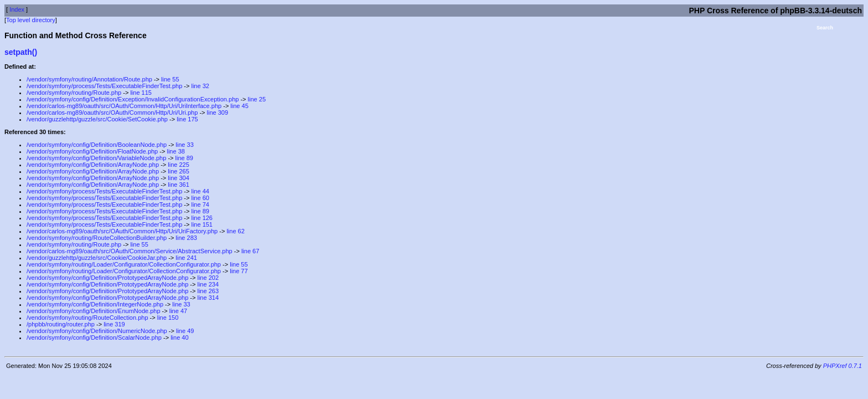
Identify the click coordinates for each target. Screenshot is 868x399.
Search (825, 28)
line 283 (186, 238)
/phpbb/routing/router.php (61, 324)
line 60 (200, 198)
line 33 (184, 145)
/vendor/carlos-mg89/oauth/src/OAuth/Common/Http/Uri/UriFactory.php (122, 231)
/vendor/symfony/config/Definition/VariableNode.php (96, 158)
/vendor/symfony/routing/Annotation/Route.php (89, 79)
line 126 (202, 218)
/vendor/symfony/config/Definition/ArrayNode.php (93, 165)
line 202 (208, 278)
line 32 (200, 86)
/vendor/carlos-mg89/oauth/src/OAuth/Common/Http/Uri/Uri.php (112, 112)
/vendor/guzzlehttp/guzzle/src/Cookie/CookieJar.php (97, 258)
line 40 (179, 337)
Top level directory (31, 20)
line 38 (175, 151)
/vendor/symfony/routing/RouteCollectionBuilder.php (97, 238)
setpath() (21, 52)
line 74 (200, 204)
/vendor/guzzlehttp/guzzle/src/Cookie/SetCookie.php (97, 119)
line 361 (179, 185)
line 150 (168, 318)
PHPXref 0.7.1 (843, 366)
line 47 (178, 311)
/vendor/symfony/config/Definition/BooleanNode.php (97, 145)
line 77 (239, 271)
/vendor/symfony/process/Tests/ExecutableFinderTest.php (104, 86)
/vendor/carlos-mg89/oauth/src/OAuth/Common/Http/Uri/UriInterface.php (124, 106)
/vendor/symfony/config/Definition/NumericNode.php (97, 331)
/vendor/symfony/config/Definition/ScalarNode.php (94, 337)
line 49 (185, 331)
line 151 (202, 224)
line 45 (239, 106)
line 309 (218, 112)
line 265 (179, 171)
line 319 (114, 324)
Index (17, 9)
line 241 (186, 258)
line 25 (257, 99)
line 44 (200, 191)
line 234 (208, 284)
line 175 (187, 119)
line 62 (235, 231)
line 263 (208, 291)
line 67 (250, 251)
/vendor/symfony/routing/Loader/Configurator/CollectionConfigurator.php (124, 264)
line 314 (208, 298)
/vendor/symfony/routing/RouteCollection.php (87, 318)
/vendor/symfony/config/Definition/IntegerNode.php (95, 304)
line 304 (179, 178)
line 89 (184, 158)
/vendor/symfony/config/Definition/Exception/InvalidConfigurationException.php (133, 99)
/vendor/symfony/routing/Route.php (74, 93)
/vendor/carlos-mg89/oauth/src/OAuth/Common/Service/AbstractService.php (130, 251)
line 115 (141, 93)
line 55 (170, 79)
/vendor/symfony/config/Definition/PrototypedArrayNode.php (107, 278)
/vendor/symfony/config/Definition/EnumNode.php (94, 311)
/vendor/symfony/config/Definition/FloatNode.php (92, 151)
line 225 (179, 165)
